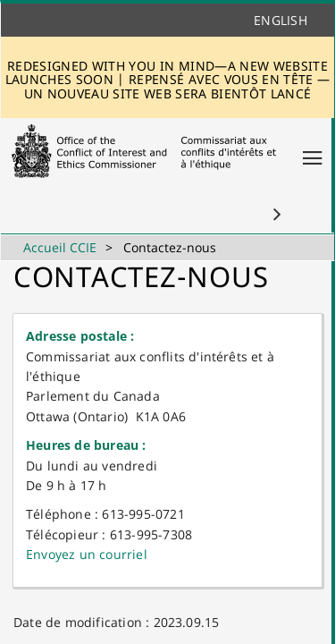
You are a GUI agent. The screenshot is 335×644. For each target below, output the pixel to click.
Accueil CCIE (60, 247)
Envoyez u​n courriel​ (87, 554)
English (281, 20)
